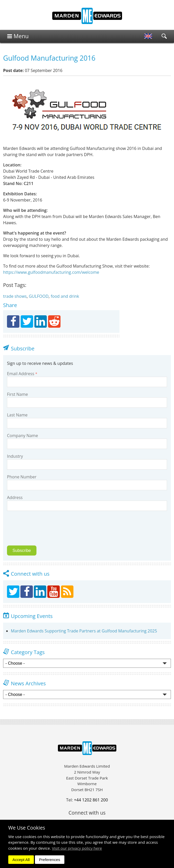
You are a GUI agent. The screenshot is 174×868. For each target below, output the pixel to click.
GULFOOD (39, 296)
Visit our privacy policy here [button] (77, 848)
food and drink (65, 296)
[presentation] (43, 531)
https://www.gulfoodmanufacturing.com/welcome (51, 272)
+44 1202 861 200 (91, 800)
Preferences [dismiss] (50, 860)
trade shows (15, 296)
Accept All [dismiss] (21, 860)
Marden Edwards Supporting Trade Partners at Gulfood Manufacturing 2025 (84, 631)
